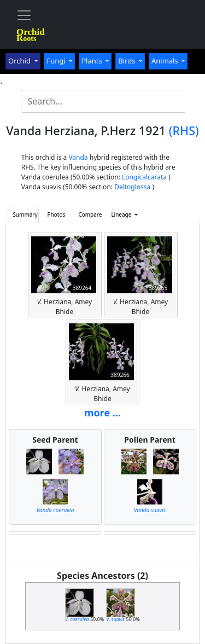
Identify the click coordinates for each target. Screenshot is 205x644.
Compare (90, 214)
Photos (57, 214)
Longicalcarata (144, 177)
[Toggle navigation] (24, 15)
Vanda (78, 157)
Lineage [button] (122, 214)
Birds (128, 61)
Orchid (20, 61)
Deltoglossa (132, 187)
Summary (25, 214)
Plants (93, 61)
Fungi (57, 61)
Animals (166, 61)
